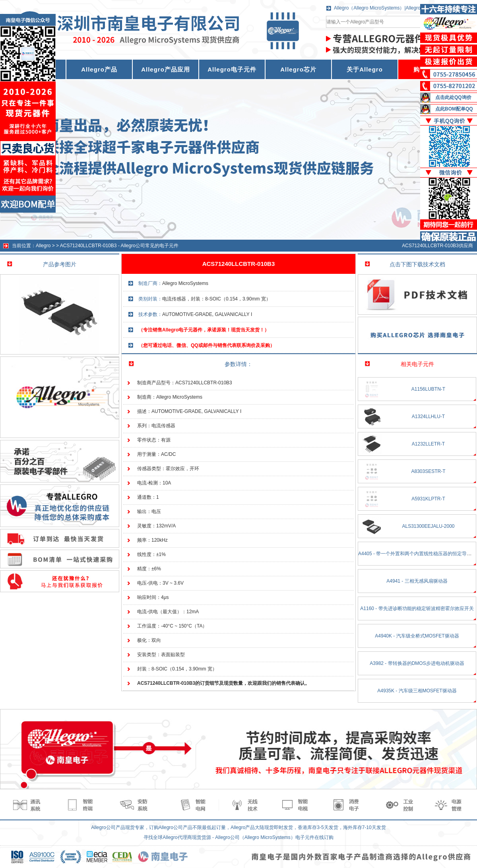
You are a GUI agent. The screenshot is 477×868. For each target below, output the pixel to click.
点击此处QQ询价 (453, 97)
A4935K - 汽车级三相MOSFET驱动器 (417, 691)
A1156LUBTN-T (428, 389)
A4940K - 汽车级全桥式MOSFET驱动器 (417, 636)
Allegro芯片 (298, 69)
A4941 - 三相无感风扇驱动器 (417, 581)
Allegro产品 (99, 69)
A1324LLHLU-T (428, 417)
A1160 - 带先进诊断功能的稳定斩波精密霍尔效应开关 (417, 608)
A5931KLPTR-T (428, 499)
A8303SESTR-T (428, 471)
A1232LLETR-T (428, 444)
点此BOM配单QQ (454, 109)
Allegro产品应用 (166, 69)
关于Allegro (365, 69)
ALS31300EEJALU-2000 (428, 526)
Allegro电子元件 (232, 69)
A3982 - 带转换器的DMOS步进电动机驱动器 (417, 663)
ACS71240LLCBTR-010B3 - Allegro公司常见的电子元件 (119, 246)
